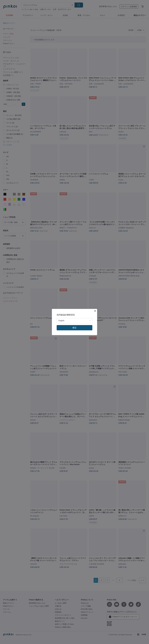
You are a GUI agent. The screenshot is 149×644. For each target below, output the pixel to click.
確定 (74, 328)
